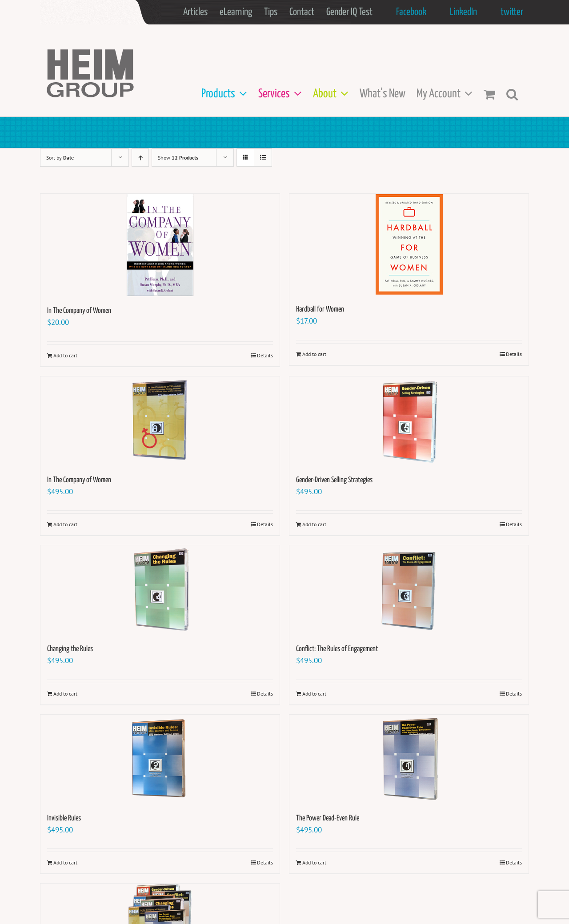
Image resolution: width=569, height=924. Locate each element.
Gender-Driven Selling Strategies (334, 480)
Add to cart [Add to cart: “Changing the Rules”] (65, 694)
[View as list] (263, 158)
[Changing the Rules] (160, 590)
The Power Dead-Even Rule (328, 818)
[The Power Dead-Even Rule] (409, 759)
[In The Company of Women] (160, 245)
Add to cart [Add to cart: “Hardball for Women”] (314, 354)
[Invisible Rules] (160, 759)
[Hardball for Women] (409, 244)
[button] (512, 94)
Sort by (60, 158)
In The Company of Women (79, 311)
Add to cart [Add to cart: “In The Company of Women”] (65, 355)
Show (178, 158)
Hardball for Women (320, 310)
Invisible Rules (64, 818)
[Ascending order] (140, 158)
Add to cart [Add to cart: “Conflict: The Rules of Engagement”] (314, 694)
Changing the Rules (70, 649)
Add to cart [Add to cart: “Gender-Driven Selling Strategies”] (314, 524)
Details (265, 355)
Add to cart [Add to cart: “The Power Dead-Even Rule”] (314, 862)
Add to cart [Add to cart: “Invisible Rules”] (65, 862)
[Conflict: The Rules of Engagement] (409, 590)
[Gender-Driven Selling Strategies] (409, 421)
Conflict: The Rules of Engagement (337, 649)
